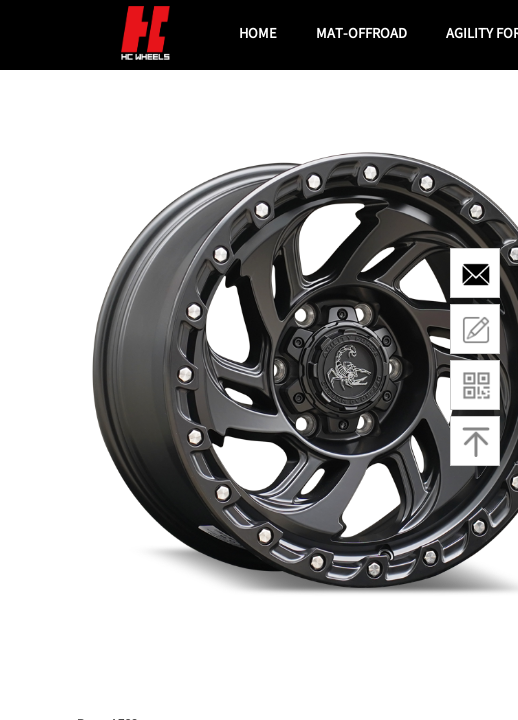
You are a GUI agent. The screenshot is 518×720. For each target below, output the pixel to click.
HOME (258, 32)
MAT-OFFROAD (361, 32)
